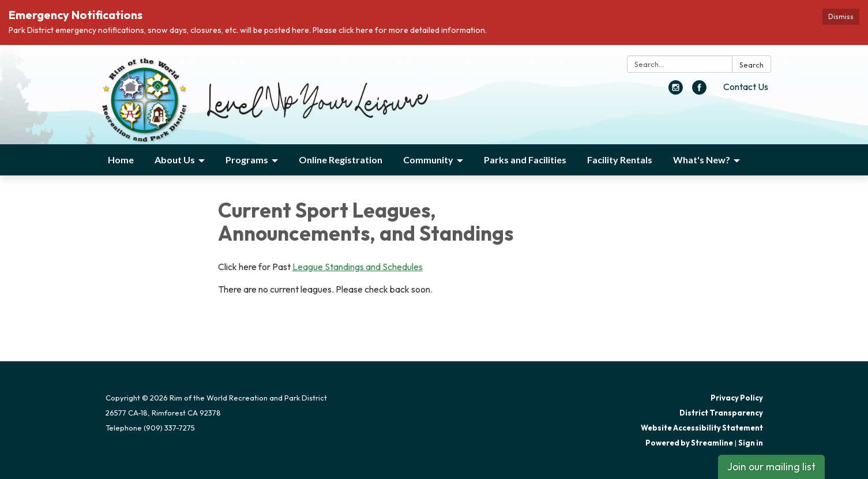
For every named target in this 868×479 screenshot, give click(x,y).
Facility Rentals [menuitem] (620, 160)
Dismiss (841, 16)
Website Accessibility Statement (702, 428)
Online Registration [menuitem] (341, 160)
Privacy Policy (737, 398)
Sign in (751, 443)
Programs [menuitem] (247, 160)
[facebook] (699, 91)
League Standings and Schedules (358, 267)
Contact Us (746, 87)
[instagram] (676, 91)
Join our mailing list (771, 467)
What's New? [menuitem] (702, 160)
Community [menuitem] (428, 160)
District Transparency (721, 413)
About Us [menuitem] (175, 160)
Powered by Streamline (689, 443)
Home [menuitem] (121, 160)
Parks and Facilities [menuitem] (525, 160)
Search (751, 65)
